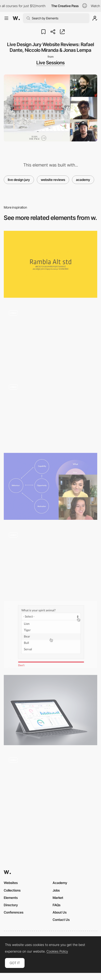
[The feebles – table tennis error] (50, 338)
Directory (11, 905)
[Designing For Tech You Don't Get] (50, 486)
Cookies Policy (57, 951)
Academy (60, 883)
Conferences (14, 912)
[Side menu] (50, 786)
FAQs (57, 905)
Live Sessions (50, 63)
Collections (12, 890)
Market (58, 898)
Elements (11, 898)
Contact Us (61, 920)
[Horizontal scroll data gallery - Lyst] (50, 560)
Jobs (56, 890)
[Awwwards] (16, 18)
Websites (11, 883)
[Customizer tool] (50, 412)
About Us (60, 912)
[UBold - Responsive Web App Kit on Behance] (50, 710)
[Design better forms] (50, 634)
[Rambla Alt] (50, 264)
